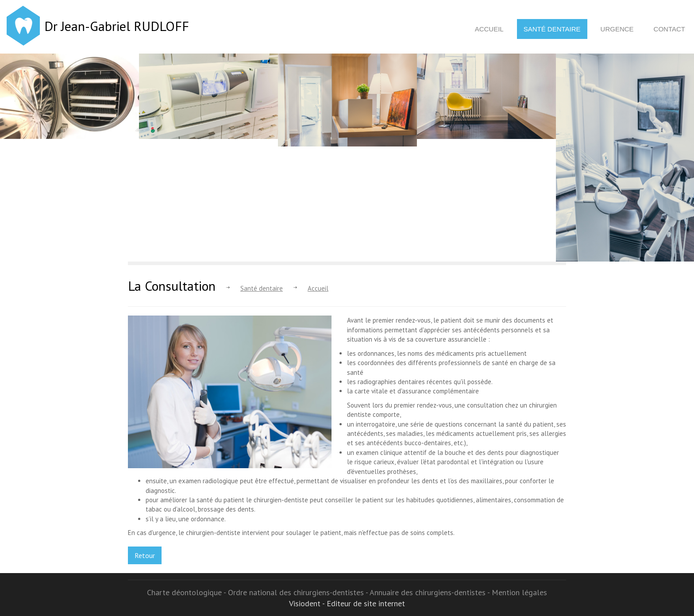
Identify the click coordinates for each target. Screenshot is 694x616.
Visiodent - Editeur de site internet (347, 603)
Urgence (617, 29)
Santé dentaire (552, 29)
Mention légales (519, 592)
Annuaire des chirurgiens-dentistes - (431, 592)
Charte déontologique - (187, 592)
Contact (669, 29)
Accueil (489, 29)
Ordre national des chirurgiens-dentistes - (299, 592)
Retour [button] (145, 555)
